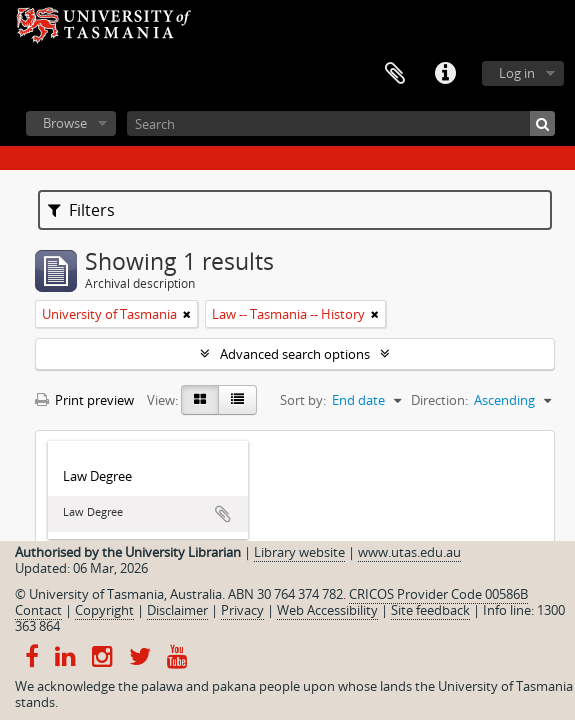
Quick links (445, 74)
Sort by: (303, 400)
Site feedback (430, 610)
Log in (517, 73)
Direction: (439, 400)
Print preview (84, 400)
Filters (81, 210)
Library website (299, 552)
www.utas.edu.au (409, 552)
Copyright (104, 610)
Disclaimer (177, 610)
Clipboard (395, 74)
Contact (38, 610)
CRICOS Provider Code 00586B (438, 594)
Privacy (242, 610)
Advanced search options (295, 354)
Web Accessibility (327, 610)
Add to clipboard (223, 514)
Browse (65, 123)
